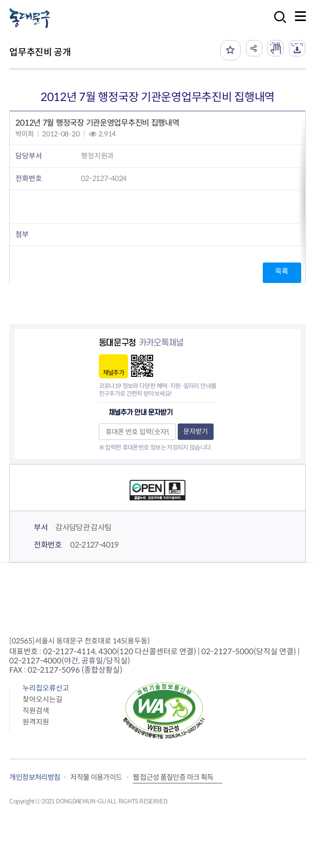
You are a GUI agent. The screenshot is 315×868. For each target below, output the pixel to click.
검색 (277, 24)
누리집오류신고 (46, 688)
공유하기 (254, 48)
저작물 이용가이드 (96, 777)
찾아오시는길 (43, 699)
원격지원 (36, 722)
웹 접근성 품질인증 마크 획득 (173, 777)
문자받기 (196, 431)
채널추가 (113, 372)
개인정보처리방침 (35, 777)
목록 (281, 271)
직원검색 (36, 711)
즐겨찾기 (230, 50)
